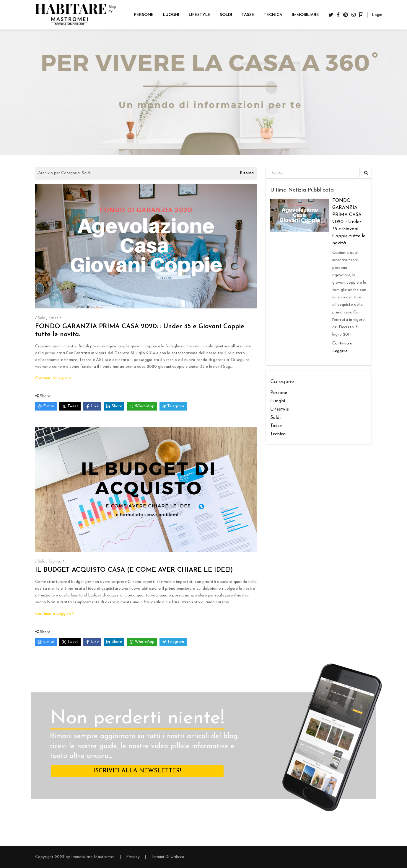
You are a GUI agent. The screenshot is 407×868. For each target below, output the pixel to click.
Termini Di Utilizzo (168, 857)
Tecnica (55, 561)
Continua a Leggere (54, 378)
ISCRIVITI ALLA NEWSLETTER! (137, 771)
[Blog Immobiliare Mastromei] (75, 15)
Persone (279, 393)
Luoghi (278, 401)
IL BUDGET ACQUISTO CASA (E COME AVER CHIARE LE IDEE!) (134, 570)
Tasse (53, 318)
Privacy (133, 857)
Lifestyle (280, 409)
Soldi (42, 318)
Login (377, 15)
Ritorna (247, 173)
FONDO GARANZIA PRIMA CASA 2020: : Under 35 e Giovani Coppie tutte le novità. (349, 222)
